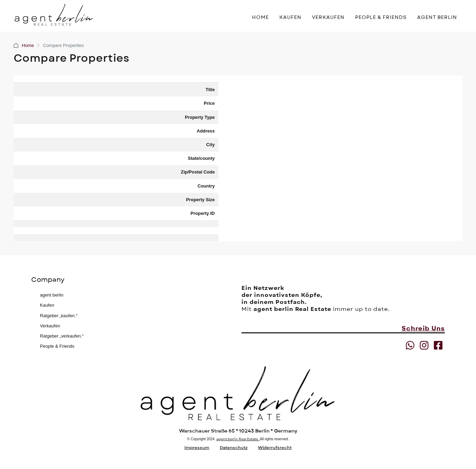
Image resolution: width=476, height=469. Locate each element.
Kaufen (47, 305)
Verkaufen (50, 326)
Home (28, 45)
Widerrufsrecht (275, 448)
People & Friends (57, 346)
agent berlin (52, 295)
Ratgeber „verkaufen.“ (62, 336)
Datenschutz (234, 448)
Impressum (197, 448)
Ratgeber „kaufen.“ (59, 316)
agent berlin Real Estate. (238, 439)
